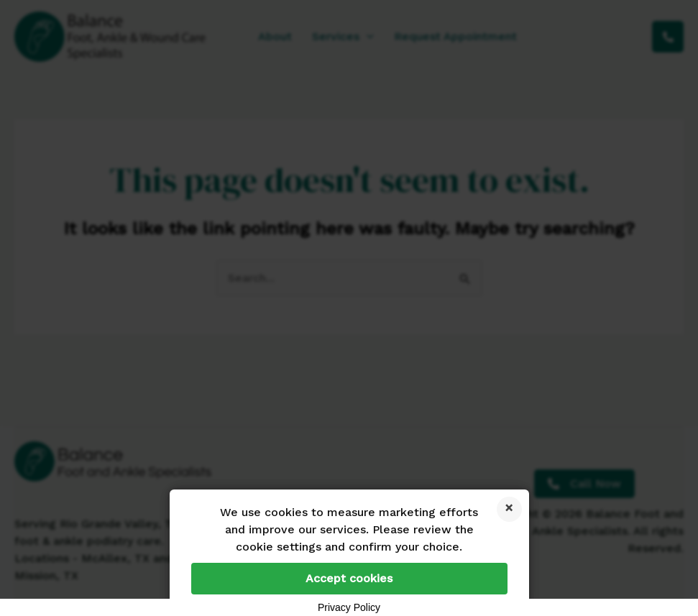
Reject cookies (509, 509)
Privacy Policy (349, 607)
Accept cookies (349, 578)
